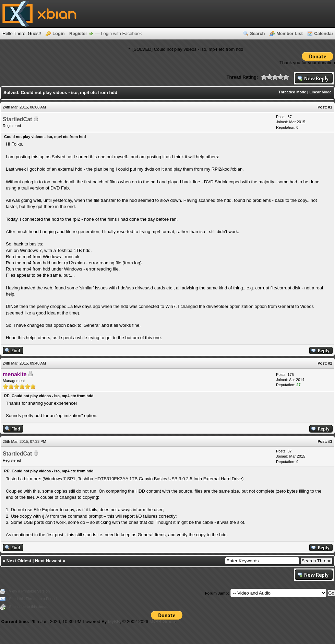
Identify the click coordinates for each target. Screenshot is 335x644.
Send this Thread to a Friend (33, 599)
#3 (330, 441)
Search (257, 33)
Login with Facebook (121, 33)
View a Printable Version (29, 591)
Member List (290, 33)
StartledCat (17, 119)
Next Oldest (19, 561)
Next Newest (48, 561)
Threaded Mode (292, 92)
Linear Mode (320, 92)
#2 (330, 363)
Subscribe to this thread (29, 607)
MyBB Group (162, 622)
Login (58, 33)
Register (78, 33)
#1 (330, 107)
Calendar (324, 33)
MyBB (114, 622)
